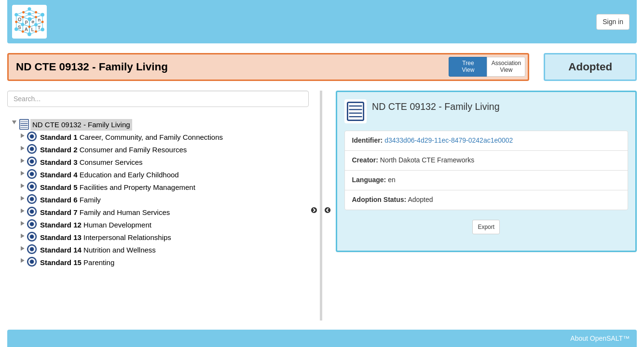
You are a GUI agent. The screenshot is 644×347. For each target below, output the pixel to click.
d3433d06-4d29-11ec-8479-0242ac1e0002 (449, 140)
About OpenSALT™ (600, 338)
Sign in (613, 22)
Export (486, 227)
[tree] (158, 194)
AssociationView (506, 67)
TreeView (468, 67)
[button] (14, 123)
